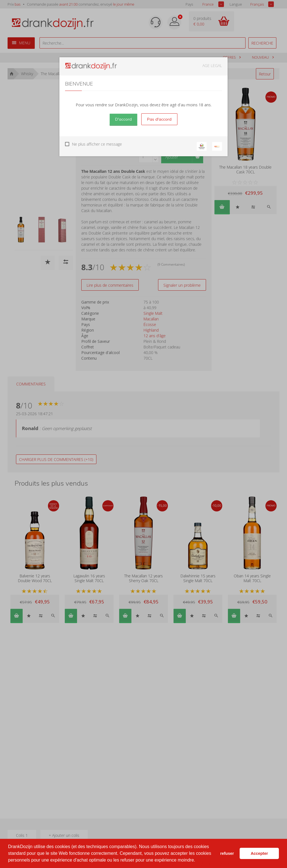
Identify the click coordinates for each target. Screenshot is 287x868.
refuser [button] (227, 853)
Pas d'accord (159, 119)
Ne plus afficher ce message (97, 144)
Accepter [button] (259, 853)
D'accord (123, 119)
